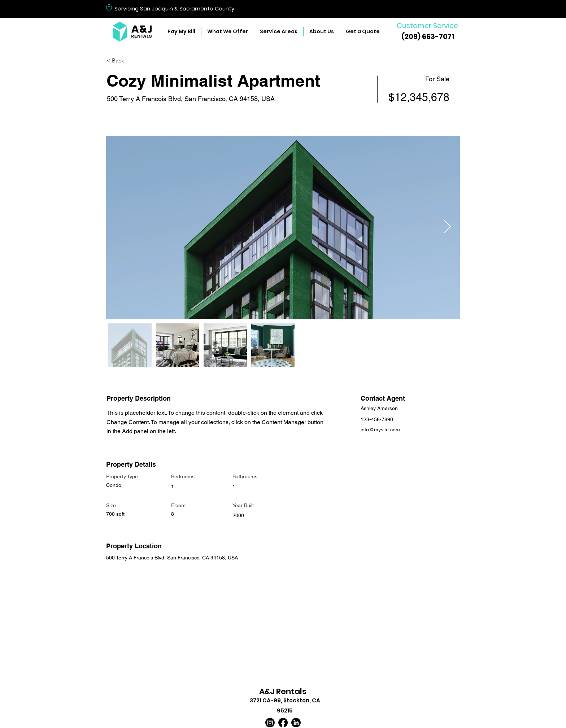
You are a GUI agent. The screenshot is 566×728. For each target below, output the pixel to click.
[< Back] (132, 61)
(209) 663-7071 (428, 37)
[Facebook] (283, 723)
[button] (227, 32)
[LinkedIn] (296, 723)
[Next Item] (447, 227)
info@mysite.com (380, 430)
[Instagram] (270, 723)
